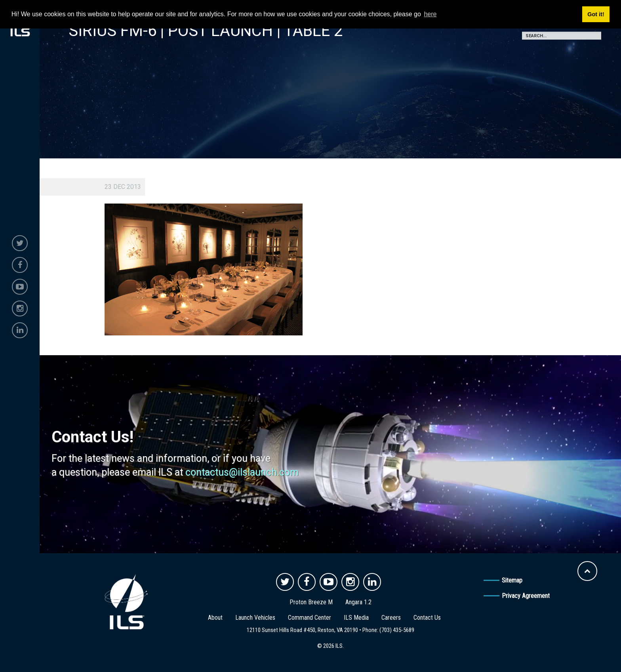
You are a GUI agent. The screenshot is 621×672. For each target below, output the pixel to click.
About (215, 618)
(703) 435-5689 (397, 630)
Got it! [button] (596, 14)
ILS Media (356, 618)
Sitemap (512, 580)
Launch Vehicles (255, 618)
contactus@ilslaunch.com (242, 472)
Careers (391, 618)
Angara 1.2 (358, 602)
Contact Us (427, 618)
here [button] (430, 14)
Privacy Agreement (526, 596)
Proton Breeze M (311, 602)
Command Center (310, 618)
